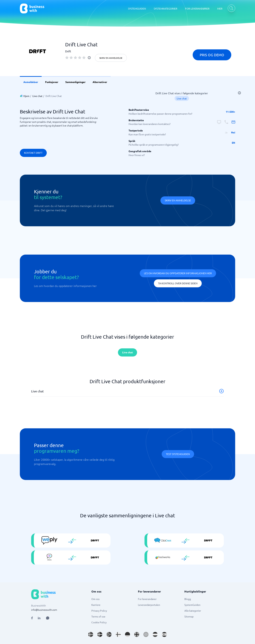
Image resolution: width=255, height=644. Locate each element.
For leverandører (147, 599)
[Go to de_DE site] (127, 634)
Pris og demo (212, 55)
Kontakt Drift (33, 153)
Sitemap (189, 616)
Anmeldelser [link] (31, 82)
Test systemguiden (178, 454)
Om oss (95, 599)
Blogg (188, 599)
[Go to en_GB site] (137, 634)
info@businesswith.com (44, 610)
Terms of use (98, 616)
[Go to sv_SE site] (91, 634)
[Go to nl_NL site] (155, 634)
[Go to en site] (146, 634)
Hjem (26, 96)
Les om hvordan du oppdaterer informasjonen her (178, 273)
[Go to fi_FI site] (118, 634)
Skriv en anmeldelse (111, 58)
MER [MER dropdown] (220, 8)
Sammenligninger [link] (75, 82)
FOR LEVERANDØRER (197, 8)
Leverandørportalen (149, 605)
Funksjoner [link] (52, 82)
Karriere (96, 605)
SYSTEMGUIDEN (137, 8)
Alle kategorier (193, 611)
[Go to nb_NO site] (109, 634)
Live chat (37, 96)
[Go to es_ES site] (164, 634)
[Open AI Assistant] (48, 618)
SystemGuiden (192, 605)
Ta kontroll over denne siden (178, 283)
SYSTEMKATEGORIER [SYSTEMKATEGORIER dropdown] (165, 8)
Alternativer (100, 82)
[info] (89, 58)
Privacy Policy (99, 611)
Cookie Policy (99, 622)
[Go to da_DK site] (100, 634)
